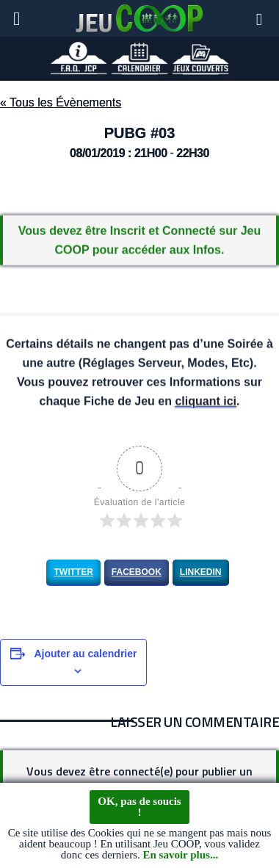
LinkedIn (201, 572)
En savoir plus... (180, 856)
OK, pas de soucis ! (139, 807)
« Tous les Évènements (61, 102)
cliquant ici (206, 402)
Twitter (73, 572)
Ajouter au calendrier (85, 654)
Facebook (137, 572)
